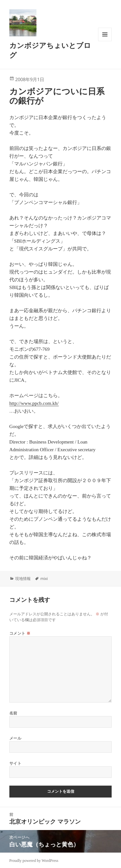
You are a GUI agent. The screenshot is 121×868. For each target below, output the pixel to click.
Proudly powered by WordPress (34, 861)
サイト (15, 763)
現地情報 (23, 579)
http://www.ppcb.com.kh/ (34, 403)
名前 (13, 713)
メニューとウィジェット (105, 41)
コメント (20, 633)
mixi (44, 579)
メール (15, 738)
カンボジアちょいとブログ (50, 50)
